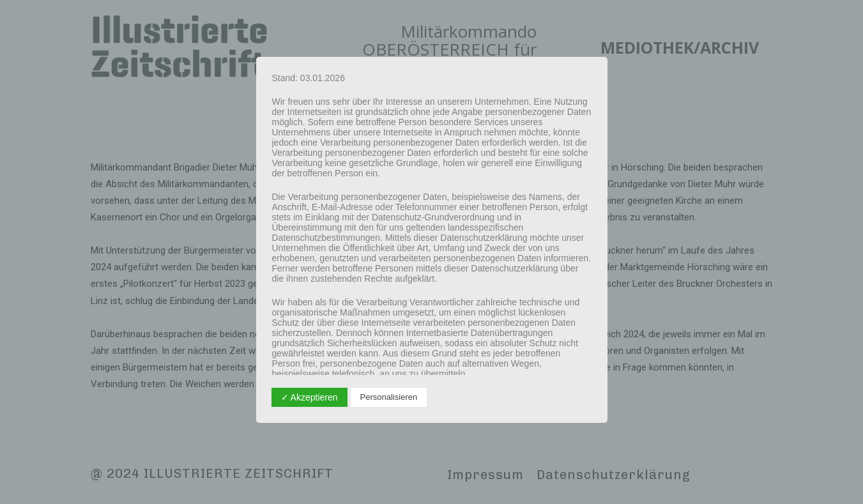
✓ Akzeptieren (309, 397)
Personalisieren (389, 397)
